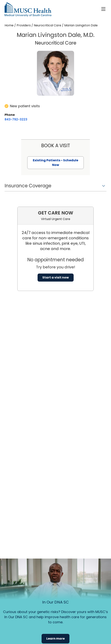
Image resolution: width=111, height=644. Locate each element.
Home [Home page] (9, 25)
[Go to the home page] (28, 9)
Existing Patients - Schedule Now (55, 163)
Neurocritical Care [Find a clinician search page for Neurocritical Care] (47, 25)
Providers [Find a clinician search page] (24, 25)
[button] (55, 187)
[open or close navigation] (103, 9)
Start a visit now (56, 277)
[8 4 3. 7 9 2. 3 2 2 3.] (16, 119)
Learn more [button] (55, 639)
